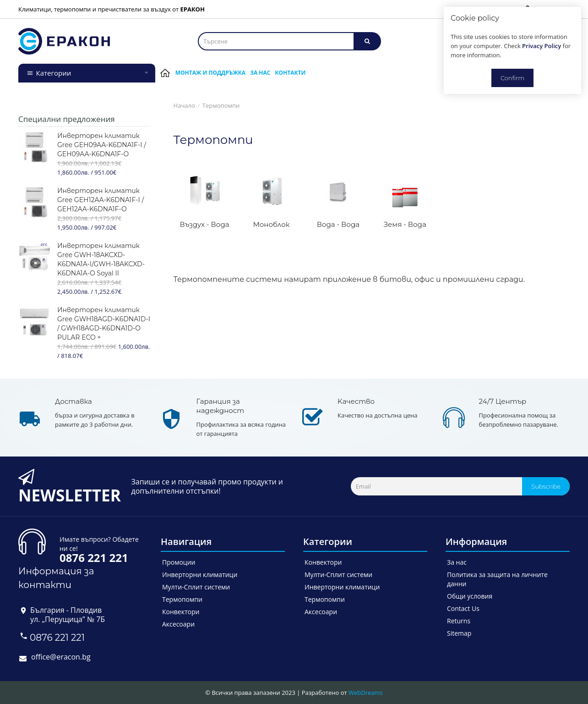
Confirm (512, 78)
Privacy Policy (542, 46)
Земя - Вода (405, 224)
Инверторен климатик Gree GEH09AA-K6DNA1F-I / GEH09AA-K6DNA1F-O (102, 145)
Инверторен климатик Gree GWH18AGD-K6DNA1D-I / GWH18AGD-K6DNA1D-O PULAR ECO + (104, 324)
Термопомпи (221, 105)
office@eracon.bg (61, 657)
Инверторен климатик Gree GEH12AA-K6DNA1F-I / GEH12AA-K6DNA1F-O (101, 200)
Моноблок (271, 224)
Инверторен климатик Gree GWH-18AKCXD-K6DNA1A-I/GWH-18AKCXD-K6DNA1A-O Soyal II (101, 259)
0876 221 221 (57, 638)
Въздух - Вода (205, 224)
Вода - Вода (338, 224)
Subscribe (546, 486)
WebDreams (366, 693)
